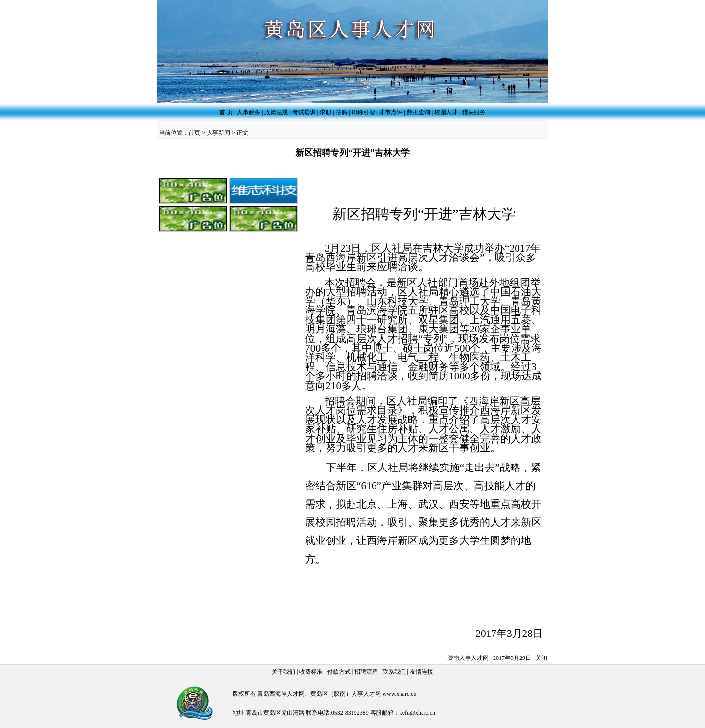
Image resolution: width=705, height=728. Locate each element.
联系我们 (394, 672)
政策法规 (276, 112)
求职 (326, 112)
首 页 (226, 112)
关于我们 (283, 672)
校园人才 (446, 112)
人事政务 (249, 112)
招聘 (342, 112)
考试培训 (304, 112)
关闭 (541, 658)
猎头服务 (474, 112)
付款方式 (339, 672)
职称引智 (363, 112)
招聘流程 (366, 672)
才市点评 (391, 112)
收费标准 (311, 672)
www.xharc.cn (399, 694)
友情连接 (422, 672)
